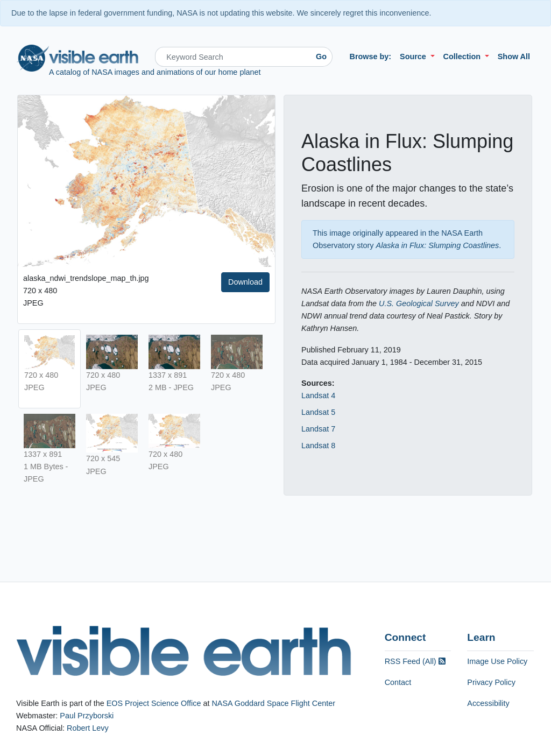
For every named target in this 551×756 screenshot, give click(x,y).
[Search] (233, 57)
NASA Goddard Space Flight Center (273, 703)
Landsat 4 (318, 395)
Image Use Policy (497, 661)
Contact (398, 682)
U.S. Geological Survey (419, 303)
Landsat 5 (318, 412)
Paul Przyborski (87, 716)
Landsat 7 (318, 429)
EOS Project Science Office (154, 703)
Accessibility (488, 703)
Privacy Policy (491, 682)
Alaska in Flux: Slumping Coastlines (438, 245)
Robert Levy (88, 728)
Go (321, 56)
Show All (514, 56)
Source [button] (414, 56)
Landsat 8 (318, 446)
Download (245, 282)
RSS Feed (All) (415, 661)
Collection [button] (463, 56)
